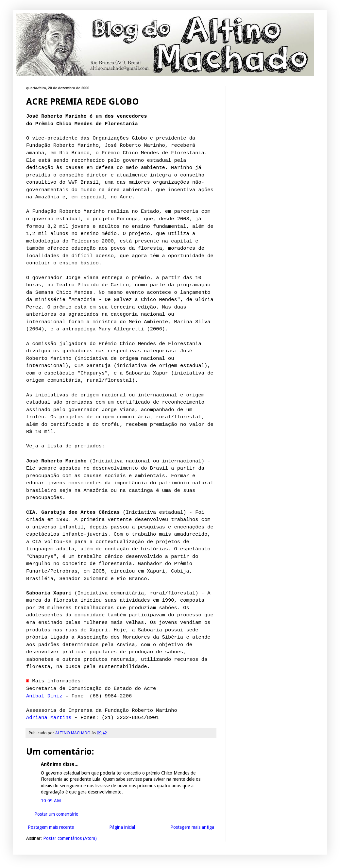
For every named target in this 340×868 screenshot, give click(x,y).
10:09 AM (51, 801)
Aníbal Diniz (44, 696)
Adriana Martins (49, 718)
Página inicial (122, 827)
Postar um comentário (56, 814)
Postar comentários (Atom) (70, 838)
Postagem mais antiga (192, 827)
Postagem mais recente (51, 827)
